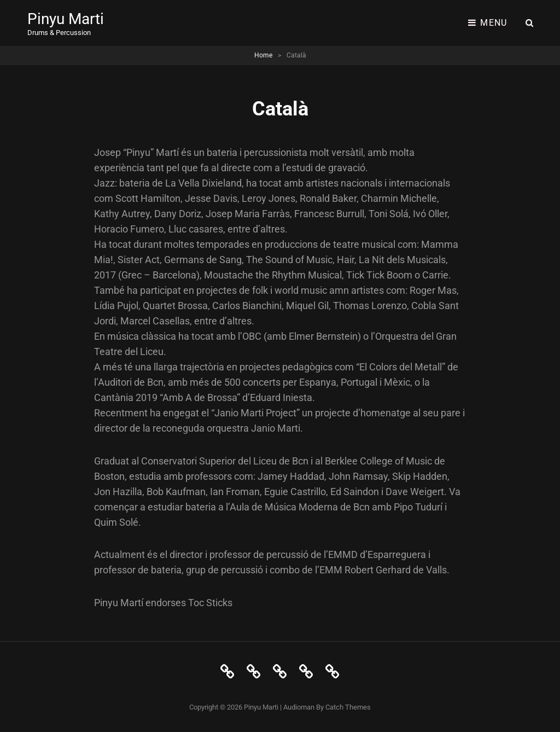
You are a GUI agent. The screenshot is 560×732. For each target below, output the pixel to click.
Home (263, 55)
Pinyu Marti (66, 19)
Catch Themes (348, 707)
